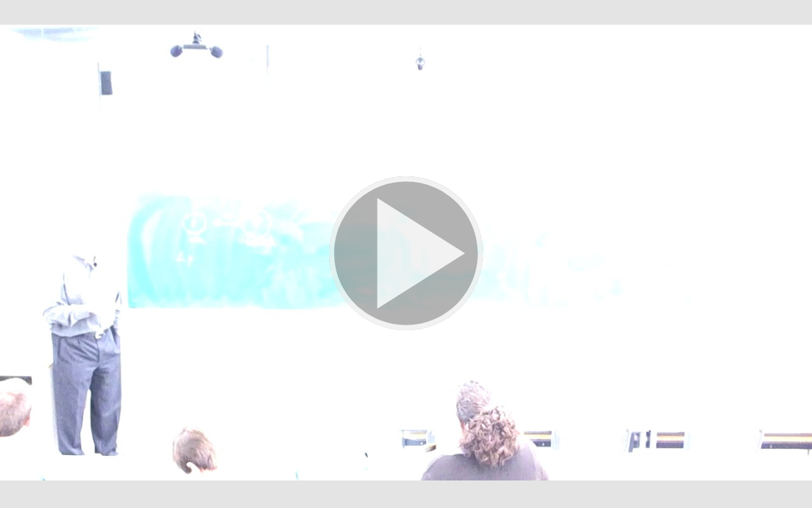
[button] (406, 254)
